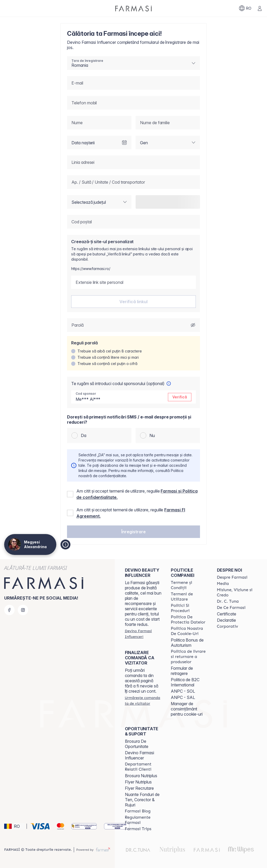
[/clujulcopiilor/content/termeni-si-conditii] (189, 585)
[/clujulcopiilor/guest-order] (143, 701)
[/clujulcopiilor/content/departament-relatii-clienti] (143, 767)
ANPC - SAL (183, 697)
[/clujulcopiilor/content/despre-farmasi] (232, 577)
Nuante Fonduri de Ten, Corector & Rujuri (142, 800)
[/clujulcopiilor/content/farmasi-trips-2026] (138, 829)
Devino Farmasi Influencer (139, 755)
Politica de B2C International (185, 682)
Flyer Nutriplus (138, 782)
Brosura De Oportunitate (137, 744)
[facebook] (9, 610)
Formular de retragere (182, 671)
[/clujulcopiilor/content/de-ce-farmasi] (231, 608)
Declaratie (226, 620)
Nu (152, 435)
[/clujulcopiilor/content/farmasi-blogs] (138, 811)
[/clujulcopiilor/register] (143, 634)
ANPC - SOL (183, 691)
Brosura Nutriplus (141, 776)
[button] (133, 532)
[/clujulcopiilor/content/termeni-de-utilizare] (189, 597)
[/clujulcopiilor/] (133, 8)
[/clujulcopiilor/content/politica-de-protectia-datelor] (189, 620)
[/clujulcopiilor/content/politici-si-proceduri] (189, 608)
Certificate (227, 614)
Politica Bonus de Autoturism (187, 643)
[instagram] (23, 610)
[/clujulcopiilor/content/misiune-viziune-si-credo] (235, 592)
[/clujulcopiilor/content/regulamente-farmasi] (143, 820)
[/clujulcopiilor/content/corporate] (228, 626)
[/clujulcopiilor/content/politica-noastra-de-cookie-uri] (189, 631)
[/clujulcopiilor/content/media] (223, 584)
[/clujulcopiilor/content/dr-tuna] (228, 601)
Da (84, 435)
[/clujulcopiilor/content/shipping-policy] (189, 657)
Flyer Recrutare (139, 788)
